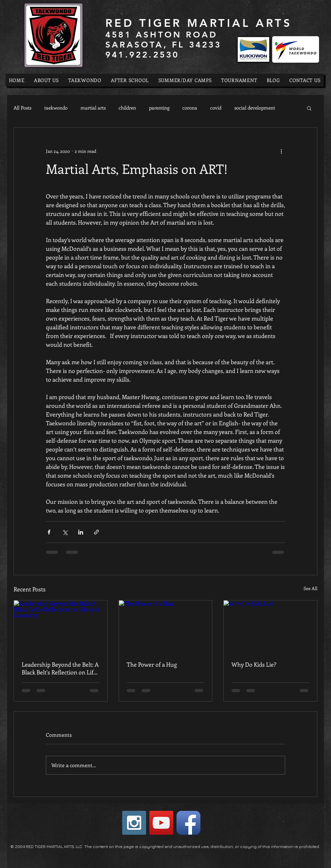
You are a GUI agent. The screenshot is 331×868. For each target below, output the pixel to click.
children (127, 108)
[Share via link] (96, 532)
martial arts (93, 108)
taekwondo (56, 108)
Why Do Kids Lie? (254, 664)
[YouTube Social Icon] (161, 823)
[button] (309, 108)
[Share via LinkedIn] (81, 532)
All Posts (22, 108)
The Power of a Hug (152, 664)
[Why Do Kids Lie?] (270, 627)
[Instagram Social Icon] (134, 823)
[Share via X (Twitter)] (65, 532)
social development (255, 108)
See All (310, 588)
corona (190, 108)
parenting (159, 108)
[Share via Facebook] (49, 532)
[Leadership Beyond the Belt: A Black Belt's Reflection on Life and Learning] (61, 627)
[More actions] (281, 151)
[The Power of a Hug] (166, 627)
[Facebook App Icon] (188, 823)
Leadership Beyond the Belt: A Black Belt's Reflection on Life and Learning (60, 668)
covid (216, 108)
